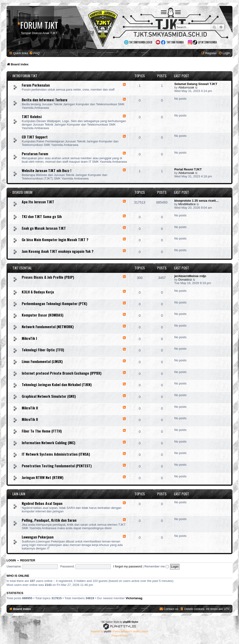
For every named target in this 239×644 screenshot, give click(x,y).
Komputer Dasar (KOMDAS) (43, 315)
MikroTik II (30, 408)
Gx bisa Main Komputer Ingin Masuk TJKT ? (55, 239)
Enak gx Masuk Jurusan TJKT (44, 228)
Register (28, 560)
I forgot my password (128, 566)
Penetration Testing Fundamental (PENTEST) (57, 466)
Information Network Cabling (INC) (48, 443)
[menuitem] (34, 53)
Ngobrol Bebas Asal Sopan (42, 503)
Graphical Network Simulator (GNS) (49, 396)
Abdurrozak (186, 87)
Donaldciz (185, 280)
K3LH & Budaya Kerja (38, 292)
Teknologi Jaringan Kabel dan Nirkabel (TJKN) (57, 384)
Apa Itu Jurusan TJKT (38, 202)
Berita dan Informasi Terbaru (45, 100)
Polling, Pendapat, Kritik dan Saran (49, 520)
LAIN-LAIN (19, 494)
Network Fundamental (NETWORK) (48, 327)
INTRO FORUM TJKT (25, 76)
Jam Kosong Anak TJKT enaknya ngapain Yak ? (58, 251)
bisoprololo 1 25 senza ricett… (197, 201)
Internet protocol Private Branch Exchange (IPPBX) (62, 373)
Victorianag (134, 598)
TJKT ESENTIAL (22, 268)
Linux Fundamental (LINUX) (42, 361)
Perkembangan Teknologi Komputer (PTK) (54, 303)
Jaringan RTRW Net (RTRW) (43, 477)
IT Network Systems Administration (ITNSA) (56, 454)
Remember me (157, 566)
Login (11, 560)
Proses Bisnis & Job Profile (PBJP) (48, 277)
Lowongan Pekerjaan (38, 537)
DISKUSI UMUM (22, 192)
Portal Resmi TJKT (188, 169)
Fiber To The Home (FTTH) (42, 431)
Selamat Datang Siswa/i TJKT (196, 84)
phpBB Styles (131, 622)
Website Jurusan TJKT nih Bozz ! (46, 170)
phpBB (107, 632)
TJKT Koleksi (32, 116)
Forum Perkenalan (36, 85)
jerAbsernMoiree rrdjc (190, 276)
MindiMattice (187, 204)
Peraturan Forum (35, 154)
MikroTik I (29, 338)
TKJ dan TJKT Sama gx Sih (42, 216)
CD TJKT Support (35, 137)
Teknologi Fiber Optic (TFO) (43, 350)
